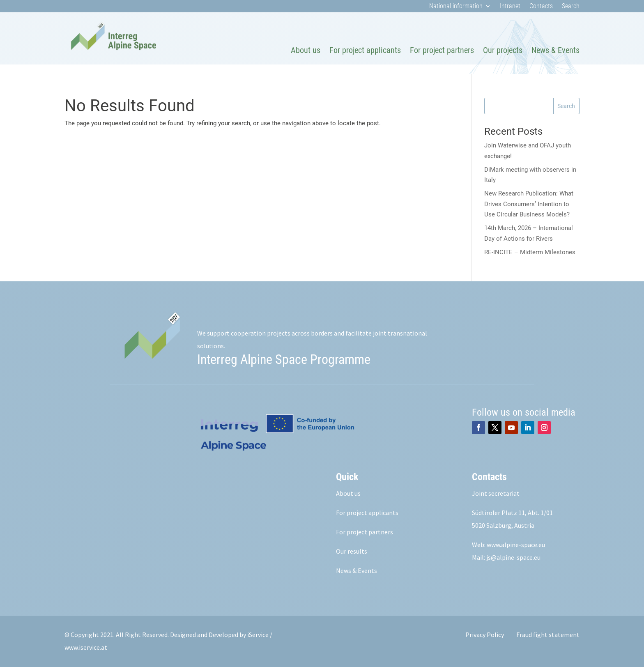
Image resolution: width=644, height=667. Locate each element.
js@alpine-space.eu (513, 557)
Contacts (541, 7)
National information (456, 7)
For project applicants (365, 50)
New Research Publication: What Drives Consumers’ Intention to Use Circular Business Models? (529, 204)
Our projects (503, 50)
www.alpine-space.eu (516, 545)
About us (306, 50)
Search (571, 7)
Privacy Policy (485, 635)
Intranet (510, 7)
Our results (352, 551)
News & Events (555, 50)
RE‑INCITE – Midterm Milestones (530, 252)
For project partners (442, 50)
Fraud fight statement (548, 635)
